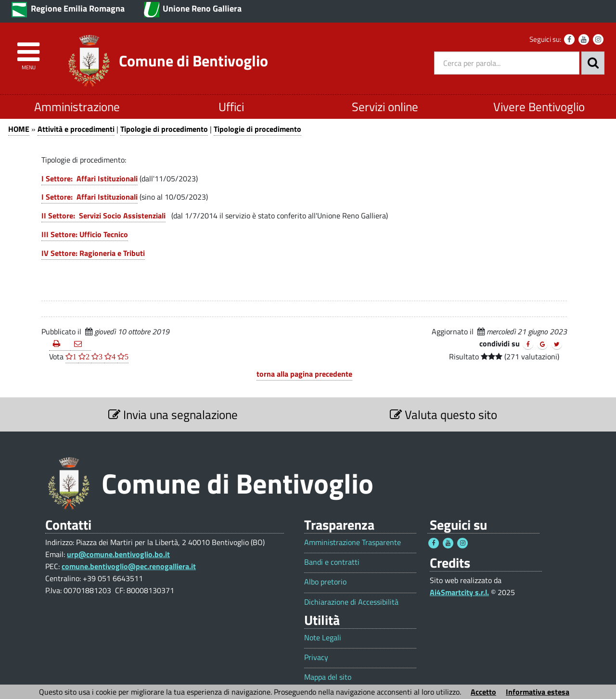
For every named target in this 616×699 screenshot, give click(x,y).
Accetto (483, 692)
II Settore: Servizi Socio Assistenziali (103, 216)
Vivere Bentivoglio (539, 107)
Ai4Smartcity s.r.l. (459, 592)
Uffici (231, 107)
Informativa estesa (538, 692)
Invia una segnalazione (173, 414)
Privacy (316, 657)
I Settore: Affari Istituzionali (90, 178)
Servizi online (385, 107)
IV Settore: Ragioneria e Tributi (93, 253)
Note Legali (323, 638)
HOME (19, 129)
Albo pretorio (325, 582)
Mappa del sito (328, 677)
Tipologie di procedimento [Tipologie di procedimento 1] (257, 129)
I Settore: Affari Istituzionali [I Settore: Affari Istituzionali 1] (90, 197)
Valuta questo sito (443, 414)
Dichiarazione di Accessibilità (351, 602)
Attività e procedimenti (76, 129)
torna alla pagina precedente (304, 374)
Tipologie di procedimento (164, 129)
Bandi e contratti (332, 562)
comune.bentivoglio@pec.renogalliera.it (129, 566)
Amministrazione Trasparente (353, 542)
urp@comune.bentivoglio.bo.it (118, 554)
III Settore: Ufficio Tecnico (85, 234)
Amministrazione (77, 107)
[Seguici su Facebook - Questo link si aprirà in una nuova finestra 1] (434, 543)
